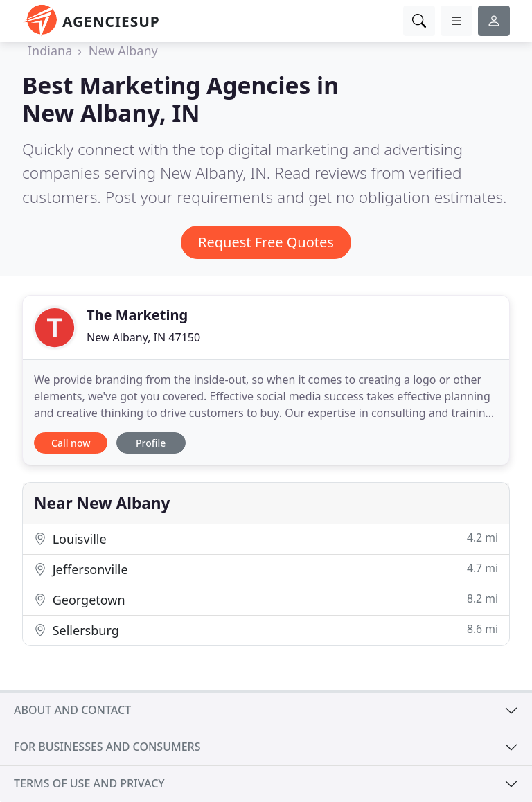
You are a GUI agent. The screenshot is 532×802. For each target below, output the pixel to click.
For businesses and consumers (107, 747)
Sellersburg (266, 630)
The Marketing (137, 315)
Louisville (266, 538)
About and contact (72, 710)
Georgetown (266, 599)
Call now (71, 443)
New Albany (123, 51)
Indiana (50, 51)
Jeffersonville (266, 569)
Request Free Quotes (266, 242)
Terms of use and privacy (89, 783)
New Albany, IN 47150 (143, 337)
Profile (151, 443)
